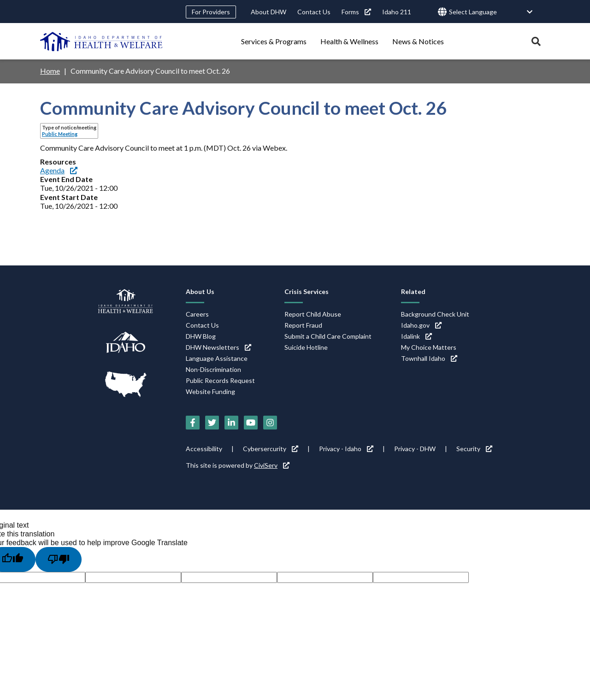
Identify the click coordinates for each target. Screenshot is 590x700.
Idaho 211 (397, 12)
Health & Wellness (349, 41)
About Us (200, 291)
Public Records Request (220, 380)
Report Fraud (303, 325)
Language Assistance (217, 358)
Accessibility (204, 449)
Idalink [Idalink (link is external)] (416, 336)
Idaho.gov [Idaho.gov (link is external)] (421, 325)
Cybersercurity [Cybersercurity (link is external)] (271, 449)
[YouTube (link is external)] (251, 423)
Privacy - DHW (415, 449)
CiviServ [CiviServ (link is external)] (272, 465)
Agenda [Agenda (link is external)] (59, 170)
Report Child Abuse (313, 314)
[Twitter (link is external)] (212, 423)
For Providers (211, 12)
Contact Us (314, 12)
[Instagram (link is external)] (270, 423)
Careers (197, 314)
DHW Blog (201, 336)
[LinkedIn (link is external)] (231, 423)
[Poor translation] (59, 559)
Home (50, 71)
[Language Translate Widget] (491, 12)
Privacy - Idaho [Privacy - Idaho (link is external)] (346, 449)
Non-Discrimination (213, 369)
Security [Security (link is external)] (474, 449)
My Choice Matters (429, 347)
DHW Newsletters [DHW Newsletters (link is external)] (218, 347)
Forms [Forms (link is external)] (356, 12)
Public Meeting (60, 134)
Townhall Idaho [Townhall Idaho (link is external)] (429, 358)
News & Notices (418, 41)
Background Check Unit (435, 314)
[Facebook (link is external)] (193, 423)
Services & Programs (274, 41)
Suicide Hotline (306, 347)
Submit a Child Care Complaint (328, 336)
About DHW (268, 12)
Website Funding (210, 391)
